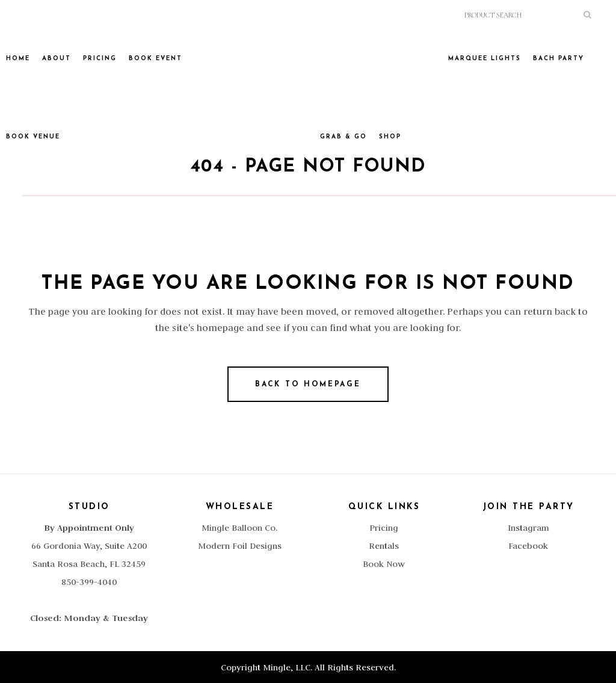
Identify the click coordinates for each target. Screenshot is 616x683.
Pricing (384, 528)
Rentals (384, 546)
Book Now (384, 564)
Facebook (528, 546)
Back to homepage (308, 385)
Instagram (528, 528)
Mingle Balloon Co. (239, 528)
